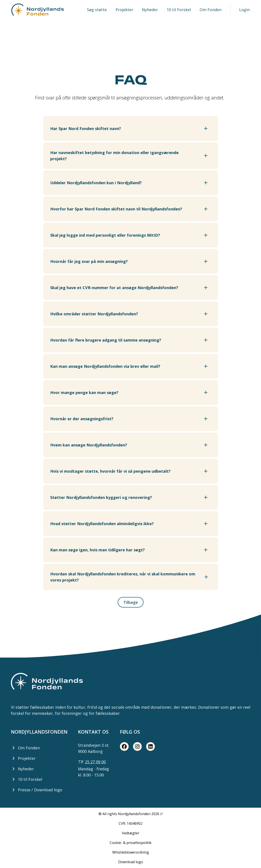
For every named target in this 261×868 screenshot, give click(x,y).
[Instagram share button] (137, 746)
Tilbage (131, 602)
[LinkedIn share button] (150, 746)
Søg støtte (97, 10)
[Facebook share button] (124, 746)
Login (244, 10)
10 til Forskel (179, 10)
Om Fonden (211, 10)
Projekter (124, 10)
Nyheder (150, 10)
